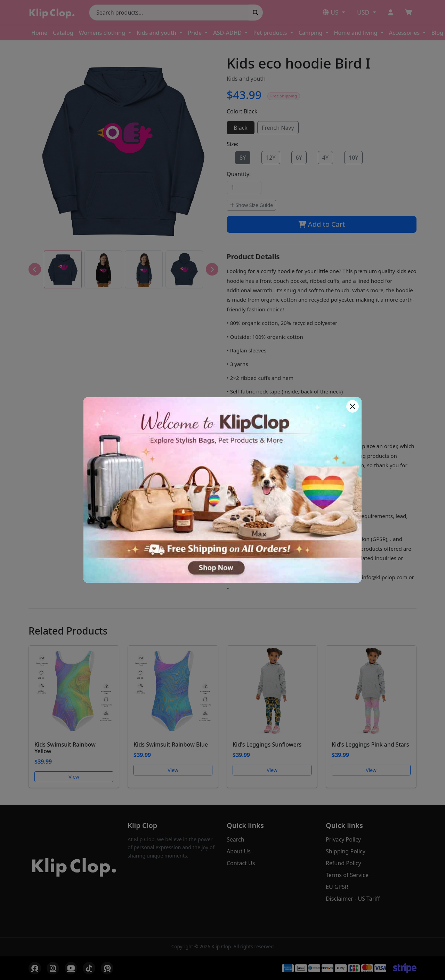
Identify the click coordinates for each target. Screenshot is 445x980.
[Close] (353, 406)
